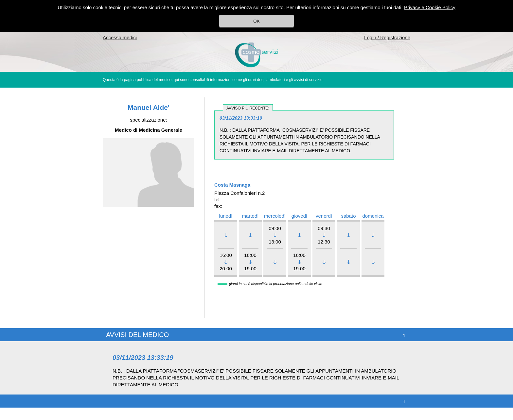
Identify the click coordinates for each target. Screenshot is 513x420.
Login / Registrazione (387, 37)
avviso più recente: (248, 108)
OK (256, 21)
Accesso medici (120, 37)
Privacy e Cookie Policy (430, 7)
